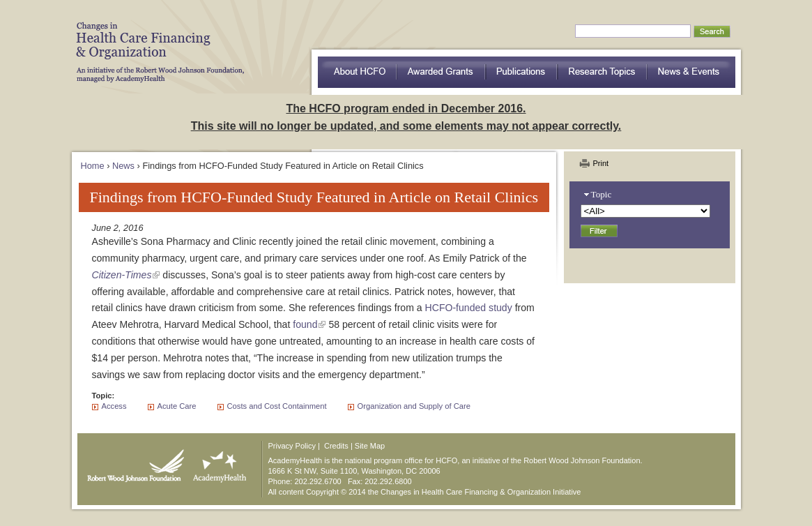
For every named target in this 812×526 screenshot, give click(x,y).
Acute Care (177, 406)
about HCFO (357, 72)
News (123, 166)
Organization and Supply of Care (414, 406)
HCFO (155, 42)
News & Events (691, 72)
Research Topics (603, 72)
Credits (336, 446)
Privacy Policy (292, 446)
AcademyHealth (216, 463)
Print (601, 163)
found (305, 324)
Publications (522, 72)
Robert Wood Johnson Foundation (132, 463)
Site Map (370, 446)
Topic (602, 194)
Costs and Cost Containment (277, 406)
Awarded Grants (441, 72)
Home (93, 166)
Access (114, 406)
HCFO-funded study (469, 308)
